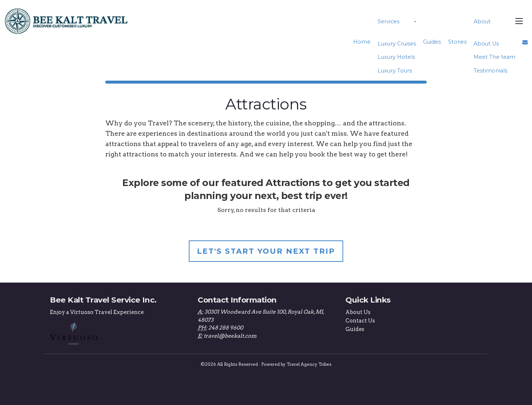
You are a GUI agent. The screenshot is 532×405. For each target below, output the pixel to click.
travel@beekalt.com (230, 336)
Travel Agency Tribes (309, 364)
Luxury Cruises (397, 44)
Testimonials (490, 71)
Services (388, 21)
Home (362, 42)
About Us (486, 44)
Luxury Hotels (396, 57)
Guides (432, 42)
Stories (457, 42)
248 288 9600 (226, 328)
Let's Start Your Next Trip (266, 251)
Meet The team (495, 57)
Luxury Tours (395, 71)
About (482, 21)
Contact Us (360, 321)
